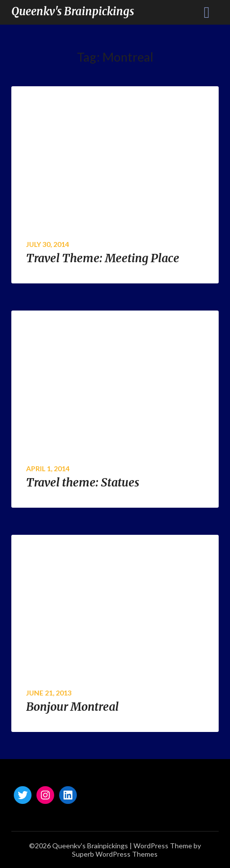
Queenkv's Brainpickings (73, 11)
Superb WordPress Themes (115, 854)
